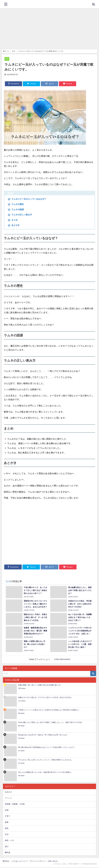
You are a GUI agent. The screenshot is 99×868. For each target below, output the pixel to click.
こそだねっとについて (19, 862)
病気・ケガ (9, 841)
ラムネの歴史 (17, 204)
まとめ (13, 220)
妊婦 (7, 811)
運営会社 (6, 862)
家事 (7, 823)
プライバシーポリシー (38, 862)
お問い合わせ (53, 862)
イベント (8, 799)
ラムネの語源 (17, 210)
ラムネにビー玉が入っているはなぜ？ (30, 199)
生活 (7, 59)
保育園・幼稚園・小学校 (15, 805)
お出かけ (8, 793)
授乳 (7, 829)
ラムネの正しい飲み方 (21, 215)
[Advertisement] (49, 28)
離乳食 (8, 853)
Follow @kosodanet (62, 660)
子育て (8, 817)
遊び (7, 847)
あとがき (15, 226)
